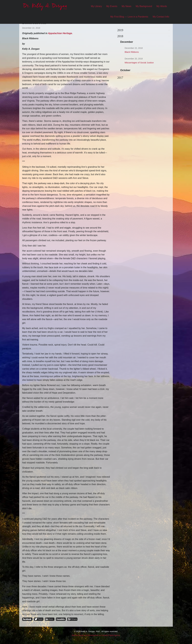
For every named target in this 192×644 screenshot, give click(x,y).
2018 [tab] (120, 36)
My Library (96, 6)
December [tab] (127, 42)
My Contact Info (161, 17)
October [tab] (125, 70)
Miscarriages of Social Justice (139, 63)
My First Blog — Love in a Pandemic (129, 17)
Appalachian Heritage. (60, 33)
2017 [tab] (120, 78)
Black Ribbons (132, 52)
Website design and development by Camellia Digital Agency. (96, 635)
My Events (112, 6)
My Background (144, 6)
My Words (162, 6)
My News (126, 6)
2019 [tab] (120, 30)
